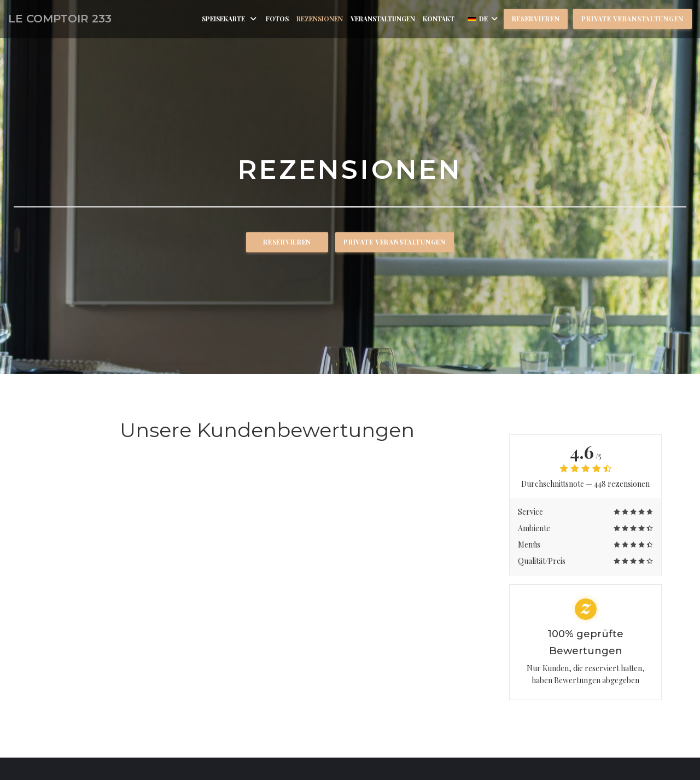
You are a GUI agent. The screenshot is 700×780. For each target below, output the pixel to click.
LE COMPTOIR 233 (60, 19)
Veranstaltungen (383, 19)
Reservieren (536, 19)
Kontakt (439, 19)
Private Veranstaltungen (632, 19)
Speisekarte (230, 19)
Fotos (277, 19)
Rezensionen (320, 19)
